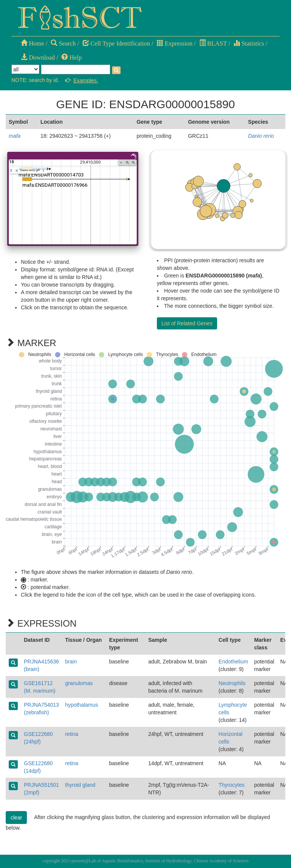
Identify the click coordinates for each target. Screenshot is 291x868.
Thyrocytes (232, 785)
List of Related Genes (187, 323)
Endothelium (233, 662)
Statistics (249, 43)
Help (71, 57)
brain (71, 662)
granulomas (79, 683)
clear (16, 818)
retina (72, 734)
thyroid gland (80, 785)
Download (38, 57)
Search (63, 43)
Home (32, 43)
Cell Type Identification (116, 43)
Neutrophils (232, 683)
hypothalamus (82, 705)
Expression (175, 43)
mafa (15, 136)
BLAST (213, 43)
